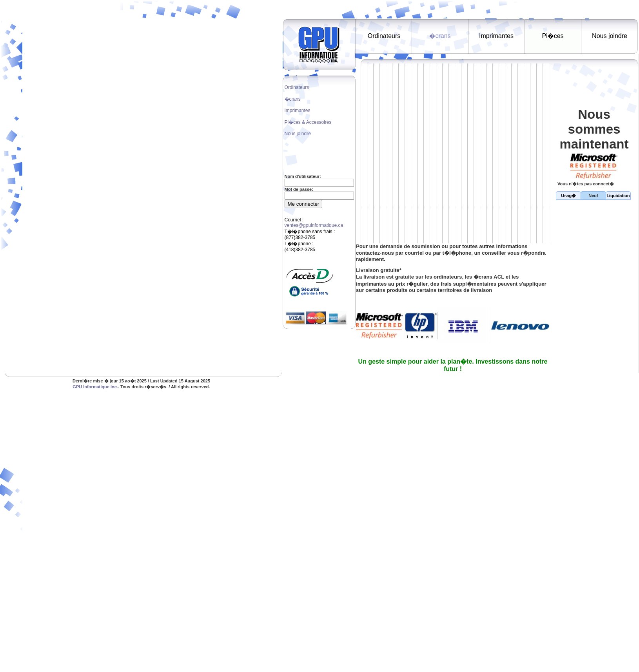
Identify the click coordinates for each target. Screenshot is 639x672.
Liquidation (618, 196)
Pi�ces (553, 36)
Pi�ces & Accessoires (308, 122)
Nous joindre (298, 134)
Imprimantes (298, 110)
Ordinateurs (297, 87)
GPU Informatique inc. (95, 387)
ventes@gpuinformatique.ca (314, 225)
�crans (293, 99)
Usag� (568, 196)
